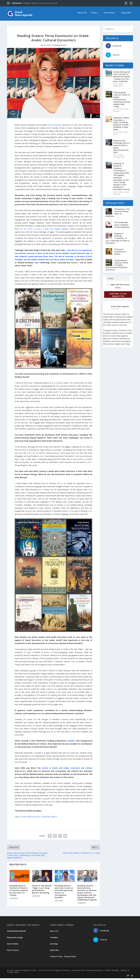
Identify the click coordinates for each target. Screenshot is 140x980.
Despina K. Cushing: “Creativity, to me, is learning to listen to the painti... (118, 240)
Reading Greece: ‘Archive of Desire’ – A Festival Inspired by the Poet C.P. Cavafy (19, 892)
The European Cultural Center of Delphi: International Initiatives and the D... (117, 267)
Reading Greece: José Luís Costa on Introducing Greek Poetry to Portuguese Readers (64, 893)
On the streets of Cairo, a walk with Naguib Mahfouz (44, 231)
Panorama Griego (15, 939)
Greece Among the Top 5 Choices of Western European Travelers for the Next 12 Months (122, 78)
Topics (94, 15)
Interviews (109, 15)
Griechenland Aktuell (16, 933)
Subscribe (126, 15)
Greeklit (71, 742)
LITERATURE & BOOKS (30, 818)
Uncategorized (119, 159)
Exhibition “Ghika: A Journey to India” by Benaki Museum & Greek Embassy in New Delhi (121, 125)
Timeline (54, 939)
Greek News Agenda (120, 308)
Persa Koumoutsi (55, 127)
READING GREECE (49, 818)
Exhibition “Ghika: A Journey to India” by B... (41, 3)
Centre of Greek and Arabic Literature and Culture (67, 770)
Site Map (54, 946)
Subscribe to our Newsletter (118, 297)
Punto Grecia (13, 952)
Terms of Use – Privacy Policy (63, 958)
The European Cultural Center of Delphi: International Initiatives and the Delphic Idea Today (122, 101)
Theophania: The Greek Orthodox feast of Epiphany (118, 214)
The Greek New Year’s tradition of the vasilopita (122, 227)
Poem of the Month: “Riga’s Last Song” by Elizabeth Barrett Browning (42, 891)
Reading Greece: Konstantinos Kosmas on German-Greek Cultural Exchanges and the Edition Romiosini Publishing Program (87, 894)
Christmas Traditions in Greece (120, 253)
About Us (82, 15)
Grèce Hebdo (13, 946)
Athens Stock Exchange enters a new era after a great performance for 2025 (122, 148)
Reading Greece (60, 47)
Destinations (118, 88)
